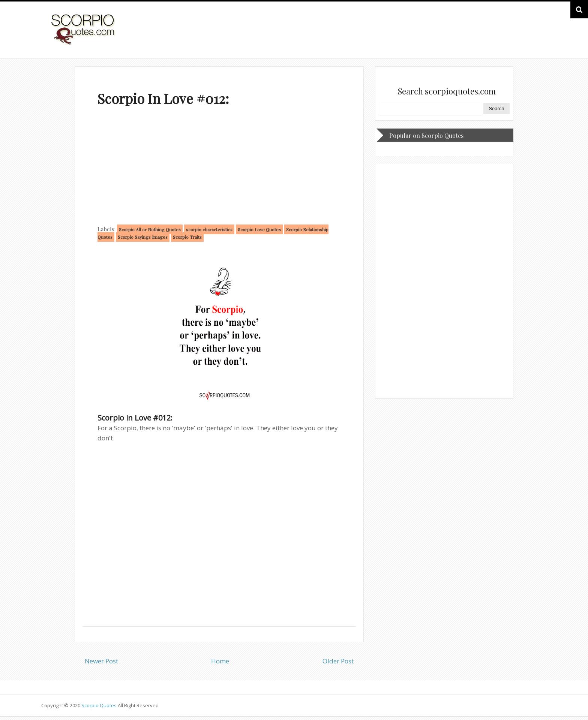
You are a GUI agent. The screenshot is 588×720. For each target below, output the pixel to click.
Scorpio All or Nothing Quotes (150, 229)
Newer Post (101, 661)
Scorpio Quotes (100, 705)
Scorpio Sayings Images (143, 237)
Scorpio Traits (187, 237)
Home (220, 661)
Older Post (338, 661)
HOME (528, 37)
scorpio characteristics (209, 229)
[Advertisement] (219, 167)
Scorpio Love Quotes (259, 229)
